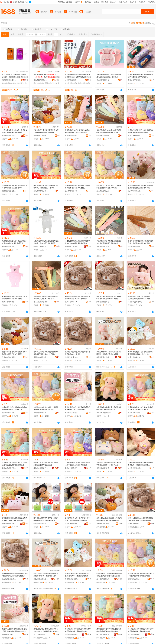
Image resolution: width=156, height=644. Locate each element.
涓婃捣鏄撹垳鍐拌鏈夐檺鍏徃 (9, 80)
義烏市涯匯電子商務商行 (104, 191)
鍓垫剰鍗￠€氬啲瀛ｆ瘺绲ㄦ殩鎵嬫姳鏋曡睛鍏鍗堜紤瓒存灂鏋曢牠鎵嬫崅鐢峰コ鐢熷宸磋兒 (109, 519)
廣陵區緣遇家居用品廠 (104, 246)
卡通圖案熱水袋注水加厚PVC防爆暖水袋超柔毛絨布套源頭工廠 (46, 464)
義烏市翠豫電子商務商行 (41, 191)
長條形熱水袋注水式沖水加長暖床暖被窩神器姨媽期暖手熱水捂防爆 (109, 131)
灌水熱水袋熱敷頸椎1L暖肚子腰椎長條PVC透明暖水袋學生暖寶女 (140, 76)
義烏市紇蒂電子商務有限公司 (72, 302)
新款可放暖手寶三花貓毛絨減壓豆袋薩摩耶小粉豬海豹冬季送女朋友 (109, 353)
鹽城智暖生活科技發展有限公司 (104, 80)
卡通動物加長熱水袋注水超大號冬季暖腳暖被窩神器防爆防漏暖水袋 (77, 242)
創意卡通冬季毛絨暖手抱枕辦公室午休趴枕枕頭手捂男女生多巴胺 (15, 353)
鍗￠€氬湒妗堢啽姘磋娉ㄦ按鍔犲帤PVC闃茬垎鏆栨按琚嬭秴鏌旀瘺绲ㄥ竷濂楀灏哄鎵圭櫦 (141, 575)
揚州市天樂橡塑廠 (40, 246)
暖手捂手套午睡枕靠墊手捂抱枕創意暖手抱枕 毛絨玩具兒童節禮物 (15, 519)
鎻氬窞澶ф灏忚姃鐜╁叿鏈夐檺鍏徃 (41, 579)
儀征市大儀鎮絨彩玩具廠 (72, 524)
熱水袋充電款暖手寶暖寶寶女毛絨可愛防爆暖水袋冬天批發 (77, 353)
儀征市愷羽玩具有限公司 (41, 524)
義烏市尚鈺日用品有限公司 (9, 136)
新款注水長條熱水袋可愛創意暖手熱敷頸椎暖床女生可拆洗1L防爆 (77, 408)
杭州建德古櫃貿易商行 (9, 191)
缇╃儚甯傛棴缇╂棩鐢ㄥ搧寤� (72, 80)
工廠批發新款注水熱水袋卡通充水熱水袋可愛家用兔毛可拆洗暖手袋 (77, 464)
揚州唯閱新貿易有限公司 (135, 246)
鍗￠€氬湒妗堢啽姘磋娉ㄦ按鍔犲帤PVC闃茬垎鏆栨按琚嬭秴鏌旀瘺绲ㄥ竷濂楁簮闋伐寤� (141, 630)
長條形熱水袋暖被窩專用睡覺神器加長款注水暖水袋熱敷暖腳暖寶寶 (140, 242)
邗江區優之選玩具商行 (72, 246)
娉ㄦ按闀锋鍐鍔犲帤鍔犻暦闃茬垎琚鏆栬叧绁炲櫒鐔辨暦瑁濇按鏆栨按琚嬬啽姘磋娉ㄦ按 (78, 76)
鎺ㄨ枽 (26, 77)
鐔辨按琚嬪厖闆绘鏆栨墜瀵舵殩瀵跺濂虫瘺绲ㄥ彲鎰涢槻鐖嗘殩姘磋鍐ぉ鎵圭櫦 (15, 575)
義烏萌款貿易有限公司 (72, 136)
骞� (26, 80)
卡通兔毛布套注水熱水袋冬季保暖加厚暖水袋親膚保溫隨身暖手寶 (15, 131)
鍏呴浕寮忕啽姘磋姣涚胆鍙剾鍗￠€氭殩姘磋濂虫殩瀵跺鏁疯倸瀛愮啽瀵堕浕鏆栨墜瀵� (46, 630)
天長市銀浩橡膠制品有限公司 (9, 357)
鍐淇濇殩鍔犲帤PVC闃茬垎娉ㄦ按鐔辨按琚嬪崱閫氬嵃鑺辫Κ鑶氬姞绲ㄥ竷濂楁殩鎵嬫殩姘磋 (109, 630)
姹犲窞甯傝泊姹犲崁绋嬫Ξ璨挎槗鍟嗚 (135, 524)
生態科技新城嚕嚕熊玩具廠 (104, 136)
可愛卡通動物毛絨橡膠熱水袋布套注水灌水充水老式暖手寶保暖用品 (46, 242)
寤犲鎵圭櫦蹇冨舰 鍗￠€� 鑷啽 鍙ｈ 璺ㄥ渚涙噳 (46, 76)
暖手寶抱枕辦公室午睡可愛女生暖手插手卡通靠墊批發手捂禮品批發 (46, 519)
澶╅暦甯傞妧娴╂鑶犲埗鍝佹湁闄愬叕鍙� (104, 524)
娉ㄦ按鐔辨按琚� (71, 83)
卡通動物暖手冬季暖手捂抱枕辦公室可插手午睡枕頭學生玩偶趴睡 (46, 131)
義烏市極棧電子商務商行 (135, 136)
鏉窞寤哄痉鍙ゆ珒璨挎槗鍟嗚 (135, 579)
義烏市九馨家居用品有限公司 (41, 468)
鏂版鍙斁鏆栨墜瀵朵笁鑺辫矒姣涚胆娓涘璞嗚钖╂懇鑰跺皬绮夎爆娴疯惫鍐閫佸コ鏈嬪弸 (46, 575)
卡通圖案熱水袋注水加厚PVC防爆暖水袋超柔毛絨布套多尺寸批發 (77, 187)
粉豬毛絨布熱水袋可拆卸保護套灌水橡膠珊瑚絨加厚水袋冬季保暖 (15, 298)
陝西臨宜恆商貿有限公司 (104, 302)
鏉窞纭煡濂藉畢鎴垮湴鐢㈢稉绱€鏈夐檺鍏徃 (9, 579)
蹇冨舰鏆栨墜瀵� (51, 83)
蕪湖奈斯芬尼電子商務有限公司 (135, 80)
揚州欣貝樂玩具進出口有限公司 (135, 468)
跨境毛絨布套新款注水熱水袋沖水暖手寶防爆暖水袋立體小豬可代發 (140, 187)
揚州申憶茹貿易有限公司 (9, 524)
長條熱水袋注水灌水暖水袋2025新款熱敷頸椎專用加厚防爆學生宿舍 (77, 131)
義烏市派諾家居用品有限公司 (9, 246)
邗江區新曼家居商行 (41, 302)
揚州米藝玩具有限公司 (41, 136)
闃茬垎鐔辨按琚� (84, 83)
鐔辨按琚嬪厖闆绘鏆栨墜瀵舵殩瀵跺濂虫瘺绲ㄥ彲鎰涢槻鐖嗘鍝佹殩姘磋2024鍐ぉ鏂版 (141, 519)
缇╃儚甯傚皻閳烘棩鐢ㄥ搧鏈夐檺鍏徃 (104, 579)
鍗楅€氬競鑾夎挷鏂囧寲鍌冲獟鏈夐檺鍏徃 (72, 579)
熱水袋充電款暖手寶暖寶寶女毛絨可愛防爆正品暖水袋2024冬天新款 (46, 353)
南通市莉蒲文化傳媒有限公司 (135, 357)
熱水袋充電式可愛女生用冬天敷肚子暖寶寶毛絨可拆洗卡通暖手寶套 (140, 298)
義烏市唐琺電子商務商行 (72, 191)
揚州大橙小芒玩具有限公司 (104, 357)
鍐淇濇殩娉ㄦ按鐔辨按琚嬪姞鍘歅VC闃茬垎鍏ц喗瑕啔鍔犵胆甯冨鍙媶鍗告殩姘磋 (109, 575)
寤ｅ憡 (89, 77)
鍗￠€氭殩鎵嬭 (7, 83)
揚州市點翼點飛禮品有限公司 (104, 468)
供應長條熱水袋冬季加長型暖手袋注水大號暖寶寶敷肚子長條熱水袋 (109, 242)
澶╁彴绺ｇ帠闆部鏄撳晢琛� (41, 634)
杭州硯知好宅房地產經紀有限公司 (72, 357)
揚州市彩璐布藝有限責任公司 (9, 302)
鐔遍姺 (57, 77)
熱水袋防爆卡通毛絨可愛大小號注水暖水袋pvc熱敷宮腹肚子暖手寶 (46, 187)
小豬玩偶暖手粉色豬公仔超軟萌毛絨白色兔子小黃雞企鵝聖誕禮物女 (140, 464)
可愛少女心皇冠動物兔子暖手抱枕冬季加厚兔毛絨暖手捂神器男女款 (109, 464)
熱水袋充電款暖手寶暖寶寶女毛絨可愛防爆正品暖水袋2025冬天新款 (77, 298)
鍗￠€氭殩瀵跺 (19, 83)
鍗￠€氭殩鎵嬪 (39, 83)
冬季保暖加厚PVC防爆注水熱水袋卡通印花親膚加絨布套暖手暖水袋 (14, 464)
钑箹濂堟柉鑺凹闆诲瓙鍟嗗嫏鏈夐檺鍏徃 (9, 634)
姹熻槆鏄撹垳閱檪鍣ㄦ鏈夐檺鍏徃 (41, 80)
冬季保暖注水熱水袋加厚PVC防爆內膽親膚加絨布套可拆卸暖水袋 (14, 408)
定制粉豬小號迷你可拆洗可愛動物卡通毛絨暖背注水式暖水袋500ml (109, 76)
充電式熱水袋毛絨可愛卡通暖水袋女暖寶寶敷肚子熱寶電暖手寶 (109, 408)
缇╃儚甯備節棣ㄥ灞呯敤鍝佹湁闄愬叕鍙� (135, 634)
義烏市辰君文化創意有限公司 (135, 191)
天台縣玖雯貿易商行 (135, 302)
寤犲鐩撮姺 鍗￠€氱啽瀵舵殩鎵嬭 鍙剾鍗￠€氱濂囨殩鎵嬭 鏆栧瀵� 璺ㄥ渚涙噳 (15, 76)
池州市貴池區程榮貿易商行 (41, 357)
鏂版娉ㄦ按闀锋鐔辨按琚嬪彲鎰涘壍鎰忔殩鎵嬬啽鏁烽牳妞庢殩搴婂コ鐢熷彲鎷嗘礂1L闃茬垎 (15, 630)
